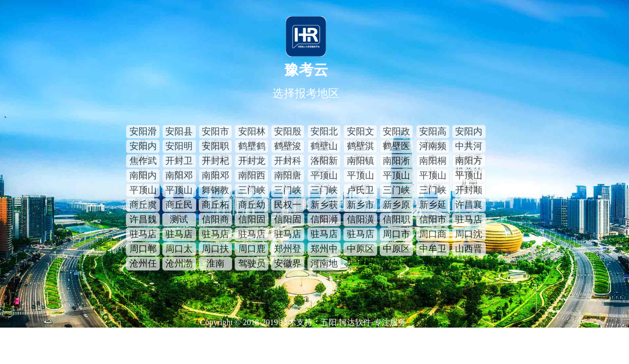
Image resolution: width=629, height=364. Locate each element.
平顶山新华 (143, 191)
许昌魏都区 (143, 220)
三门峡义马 (396, 191)
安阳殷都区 (288, 132)
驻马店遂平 (143, 235)
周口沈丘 (469, 235)
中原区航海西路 (361, 250)
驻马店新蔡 (252, 235)
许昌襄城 (469, 206)
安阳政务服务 (396, 132)
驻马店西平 (361, 235)
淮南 (215, 263)
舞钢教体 (215, 191)
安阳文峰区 (361, 132)
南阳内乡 (143, 176)
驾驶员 (252, 263)
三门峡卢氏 (324, 191)
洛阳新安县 (324, 162)
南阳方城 (469, 162)
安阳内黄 (469, 132)
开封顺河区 (469, 191)
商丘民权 (179, 206)
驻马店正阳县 (324, 235)
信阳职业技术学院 (396, 220)
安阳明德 (179, 147)
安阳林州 (252, 132)
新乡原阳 (396, 206)
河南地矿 (324, 264)
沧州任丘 (143, 264)
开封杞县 (215, 162)
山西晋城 (469, 250)
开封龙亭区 (252, 162)
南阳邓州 (179, 176)
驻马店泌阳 (179, 235)
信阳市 (433, 219)
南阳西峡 (252, 176)
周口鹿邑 (252, 250)
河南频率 (433, 147)
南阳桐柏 (433, 162)
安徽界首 (288, 264)
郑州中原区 (324, 250)
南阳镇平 (361, 162)
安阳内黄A (143, 147)
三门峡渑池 (252, 191)
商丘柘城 (215, 206)
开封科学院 (288, 162)
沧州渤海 (179, 264)
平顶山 (396, 175)
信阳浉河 (324, 220)
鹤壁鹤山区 (252, 147)
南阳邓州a (215, 176)
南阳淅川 (396, 162)
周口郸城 (143, 250)
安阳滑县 (143, 132)
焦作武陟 (143, 162)
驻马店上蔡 (469, 220)
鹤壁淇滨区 (361, 147)
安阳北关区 (324, 132)
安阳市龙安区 (215, 132)
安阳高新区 (433, 132)
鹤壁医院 (396, 147)
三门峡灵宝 (433, 191)
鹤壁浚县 (288, 147)
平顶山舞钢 (361, 176)
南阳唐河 (288, 176)
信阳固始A (288, 220)
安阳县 (179, 131)
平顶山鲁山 (469, 176)
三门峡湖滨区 (288, 191)
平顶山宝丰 (324, 176)
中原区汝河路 (396, 250)
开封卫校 (179, 162)
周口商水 (433, 235)
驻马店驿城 (288, 235)
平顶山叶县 (179, 191)
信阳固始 (252, 220)
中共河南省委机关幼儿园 (469, 147)
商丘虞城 (143, 206)
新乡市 (361, 205)
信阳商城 (215, 220)
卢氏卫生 (361, 191)
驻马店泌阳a (215, 235)
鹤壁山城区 (324, 147)
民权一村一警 (288, 206)
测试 (179, 219)
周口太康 (179, 250)
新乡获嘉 (324, 206)
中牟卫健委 (433, 250)
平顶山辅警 (433, 176)
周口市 (396, 234)
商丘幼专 (252, 206)
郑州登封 (288, 250)
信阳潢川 (361, 220)
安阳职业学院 (215, 147)
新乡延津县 (433, 206)
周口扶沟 (215, 250)
